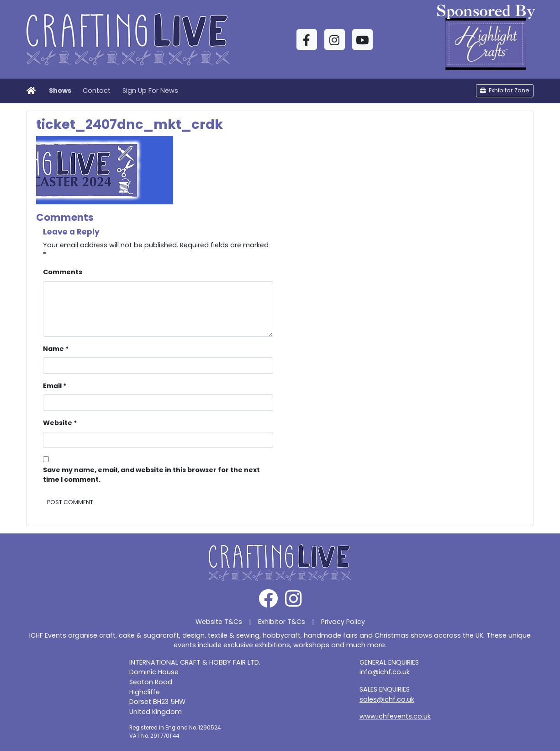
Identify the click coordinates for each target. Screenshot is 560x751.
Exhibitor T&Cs (282, 622)
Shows (60, 91)
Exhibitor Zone (505, 90)
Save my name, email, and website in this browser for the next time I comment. (151, 475)
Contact (97, 91)
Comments (63, 272)
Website (60, 423)
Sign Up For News (150, 91)
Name (56, 349)
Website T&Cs (219, 622)
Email (55, 386)
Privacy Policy (343, 622)
